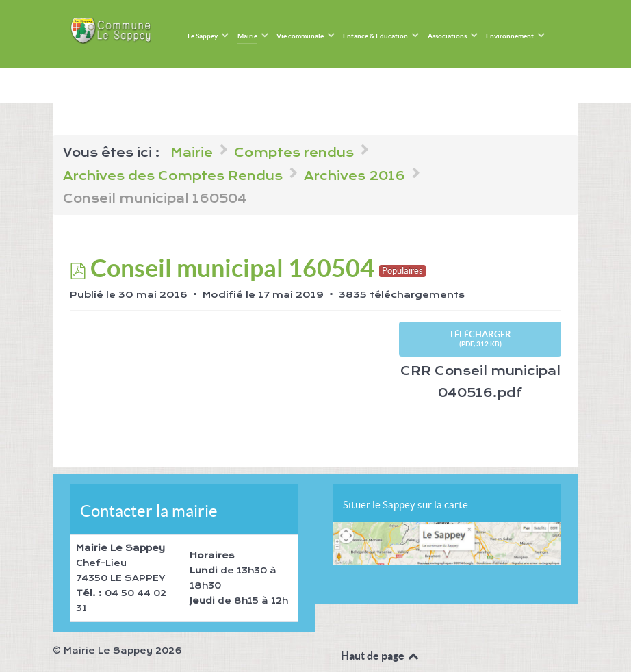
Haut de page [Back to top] (381, 656)
